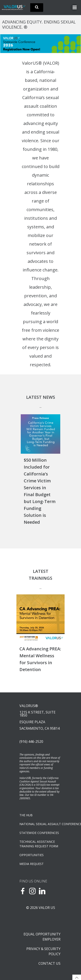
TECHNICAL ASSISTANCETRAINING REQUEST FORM (39, 844)
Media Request (32, 864)
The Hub (26, 815)
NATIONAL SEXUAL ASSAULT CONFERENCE (40, 824)
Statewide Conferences (39, 833)
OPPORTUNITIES (32, 855)
